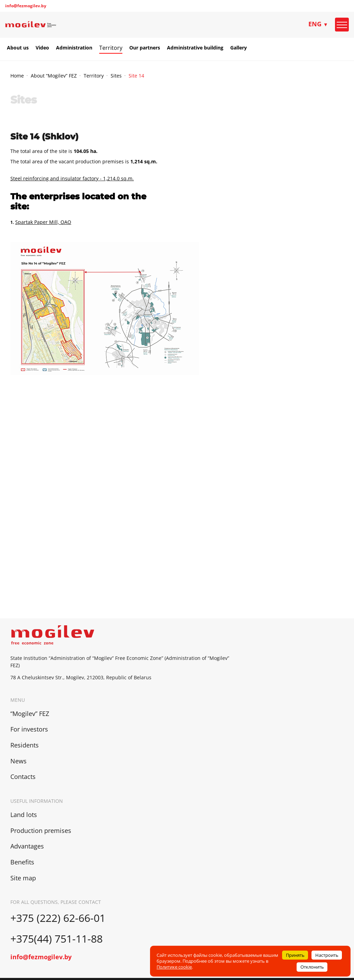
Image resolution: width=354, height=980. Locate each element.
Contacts (23, 777)
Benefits (22, 862)
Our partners (145, 48)
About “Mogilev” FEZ (54, 76)
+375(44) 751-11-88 (58, 939)
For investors (29, 729)
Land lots (24, 815)
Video (42, 48)
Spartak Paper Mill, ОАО (43, 222)
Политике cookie (174, 967)
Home (17, 76)
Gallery (239, 48)
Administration (74, 48)
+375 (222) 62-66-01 (58, 918)
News (18, 761)
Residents (25, 745)
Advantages (27, 846)
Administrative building (195, 48)
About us (18, 48)
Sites (116, 76)
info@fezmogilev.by (26, 6)
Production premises (41, 831)
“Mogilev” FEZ (30, 714)
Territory (111, 48)
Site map (23, 878)
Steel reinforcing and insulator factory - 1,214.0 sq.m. (72, 178)
